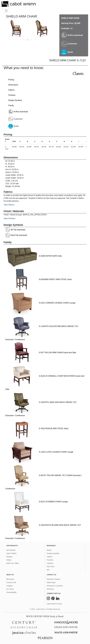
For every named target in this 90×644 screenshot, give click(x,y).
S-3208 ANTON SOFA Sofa (34, 256)
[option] (17, 28)
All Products (11, 550)
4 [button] (35, 40)
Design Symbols (15, 100)
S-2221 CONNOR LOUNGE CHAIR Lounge (40, 303)
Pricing (11, 80)
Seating (9, 557)
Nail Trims (51, 567)
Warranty (50, 589)
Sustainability (11, 592)
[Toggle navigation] (6, 11)
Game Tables (11, 553)
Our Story (10, 589)
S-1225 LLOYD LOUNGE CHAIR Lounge (39, 452)
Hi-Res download (72, 35)
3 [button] (31, 40)
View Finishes (9, 218)
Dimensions (13, 85)
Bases (49, 550)
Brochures (10, 579)
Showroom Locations (55, 586)
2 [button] (27, 40)
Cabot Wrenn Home (54, 604)
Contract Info (11, 582)
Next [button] (57, 28)
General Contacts (53, 579)
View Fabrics (9, 205)
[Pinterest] (53, 599)
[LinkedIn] (58, 599)
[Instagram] (48, 599)
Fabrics (11, 90)
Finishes (12, 95)
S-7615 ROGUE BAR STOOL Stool (37, 428)
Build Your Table (13, 563)
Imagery (9, 586)
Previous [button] (2, 28)
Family (11, 105)
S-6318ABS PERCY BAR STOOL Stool (38, 279)
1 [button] (24, 40)
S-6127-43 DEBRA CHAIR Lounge (37, 502)
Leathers (50, 563)
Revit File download (16, 235)
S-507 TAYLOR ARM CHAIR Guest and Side (41, 353)
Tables (9, 560)
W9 (48, 570)
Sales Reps (51, 582)
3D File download (15, 230)
